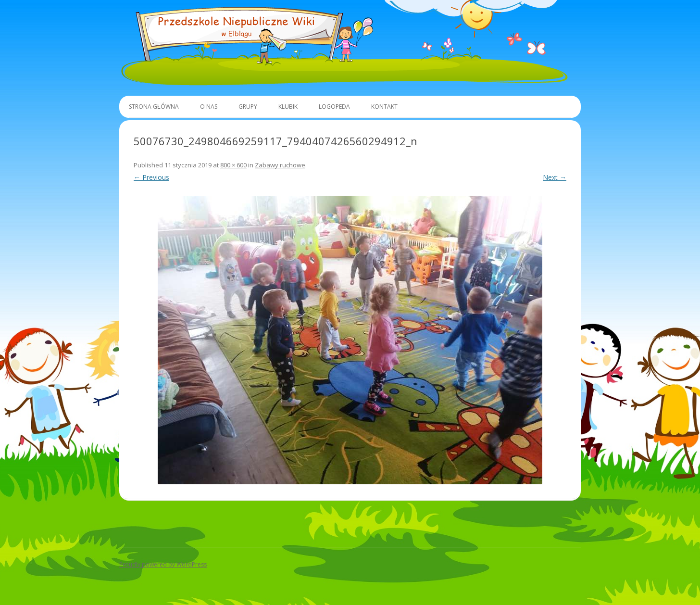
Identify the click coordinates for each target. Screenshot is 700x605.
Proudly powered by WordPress (163, 564)
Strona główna (154, 107)
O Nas (209, 107)
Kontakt (384, 107)
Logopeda (334, 107)
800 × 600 (233, 165)
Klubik (288, 107)
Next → (555, 177)
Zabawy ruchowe (280, 165)
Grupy (248, 107)
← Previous (151, 177)
